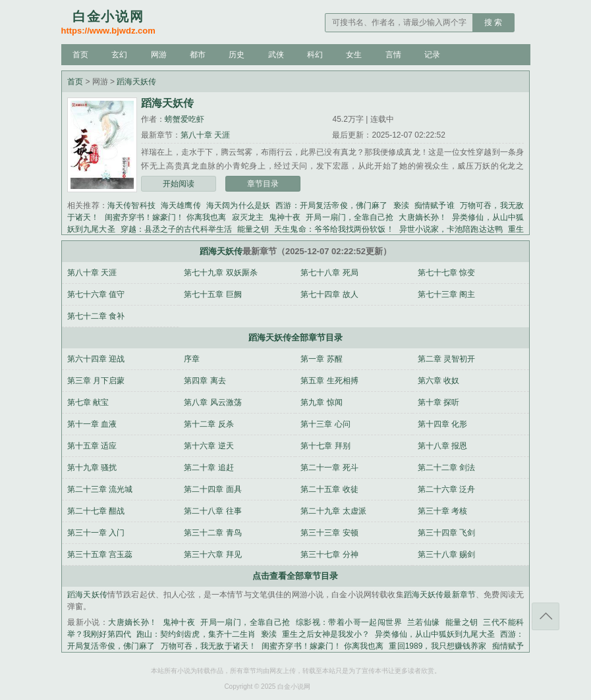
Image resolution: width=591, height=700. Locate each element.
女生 (354, 55)
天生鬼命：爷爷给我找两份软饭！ (334, 229)
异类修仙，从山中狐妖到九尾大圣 (435, 634)
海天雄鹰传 (181, 205)
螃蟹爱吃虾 (184, 119)
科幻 (315, 55)
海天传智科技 (131, 205)
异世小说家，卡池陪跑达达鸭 (451, 229)
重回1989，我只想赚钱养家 (437, 646)
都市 (198, 55)
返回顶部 (546, 616)
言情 (393, 55)
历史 (237, 55)
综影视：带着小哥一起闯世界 (349, 622)
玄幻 (119, 55)
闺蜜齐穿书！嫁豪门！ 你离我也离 (166, 217)
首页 (80, 55)
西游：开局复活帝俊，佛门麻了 (331, 205)
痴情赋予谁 (435, 205)
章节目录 (263, 184)
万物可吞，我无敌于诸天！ (209, 646)
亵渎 (401, 205)
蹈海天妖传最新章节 (440, 595)
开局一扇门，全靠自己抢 (350, 217)
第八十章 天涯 (205, 135)
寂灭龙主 (248, 217)
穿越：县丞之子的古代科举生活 (176, 229)
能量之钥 (253, 229)
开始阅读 (179, 184)
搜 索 (493, 22)
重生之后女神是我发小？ (326, 634)
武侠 (276, 55)
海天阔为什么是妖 (238, 205)
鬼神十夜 (285, 217)
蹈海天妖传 (136, 82)
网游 (159, 55)
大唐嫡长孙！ (423, 217)
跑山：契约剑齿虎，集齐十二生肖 (196, 634)
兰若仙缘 (424, 622)
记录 (432, 55)
